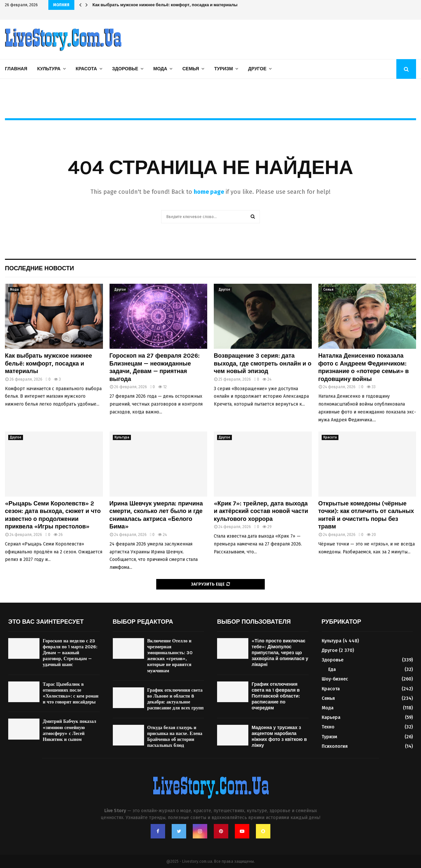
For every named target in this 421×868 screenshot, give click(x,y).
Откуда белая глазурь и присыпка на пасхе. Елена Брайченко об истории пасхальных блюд (175, 737)
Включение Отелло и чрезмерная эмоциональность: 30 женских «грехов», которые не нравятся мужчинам (170, 656)
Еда (332, 669)
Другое (257, 69)
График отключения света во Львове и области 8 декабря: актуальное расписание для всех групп (176, 699)
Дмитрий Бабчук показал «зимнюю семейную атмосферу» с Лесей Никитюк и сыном (69, 730)
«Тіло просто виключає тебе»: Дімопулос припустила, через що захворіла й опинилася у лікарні (280, 653)
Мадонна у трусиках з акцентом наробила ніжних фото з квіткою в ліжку (279, 737)
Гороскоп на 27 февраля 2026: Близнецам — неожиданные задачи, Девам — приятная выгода (155, 367)
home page (209, 192)
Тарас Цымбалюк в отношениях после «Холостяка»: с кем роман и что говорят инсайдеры (71, 693)
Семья (191, 69)
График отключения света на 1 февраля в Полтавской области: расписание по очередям (276, 696)
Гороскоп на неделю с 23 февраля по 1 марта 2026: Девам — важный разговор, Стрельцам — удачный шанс (70, 653)
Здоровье (125, 69)
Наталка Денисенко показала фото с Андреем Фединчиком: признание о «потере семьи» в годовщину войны (364, 367)
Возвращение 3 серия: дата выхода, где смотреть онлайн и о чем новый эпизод (263, 363)
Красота (86, 69)
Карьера (331, 717)
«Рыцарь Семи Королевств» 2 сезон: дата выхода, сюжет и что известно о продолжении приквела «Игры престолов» (53, 515)
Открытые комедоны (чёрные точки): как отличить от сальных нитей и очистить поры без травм (366, 515)
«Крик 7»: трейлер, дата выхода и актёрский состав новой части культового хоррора (261, 511)
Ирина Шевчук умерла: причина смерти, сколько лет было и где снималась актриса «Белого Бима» (202, 5)
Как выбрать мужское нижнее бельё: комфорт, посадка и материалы (49, 363)
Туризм (223, 69)
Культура (49, 69)
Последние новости (39, 268)
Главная (16, 69)
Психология (335, 746)
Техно (328, 727)
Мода (160, 69)
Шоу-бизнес (335, 679)
